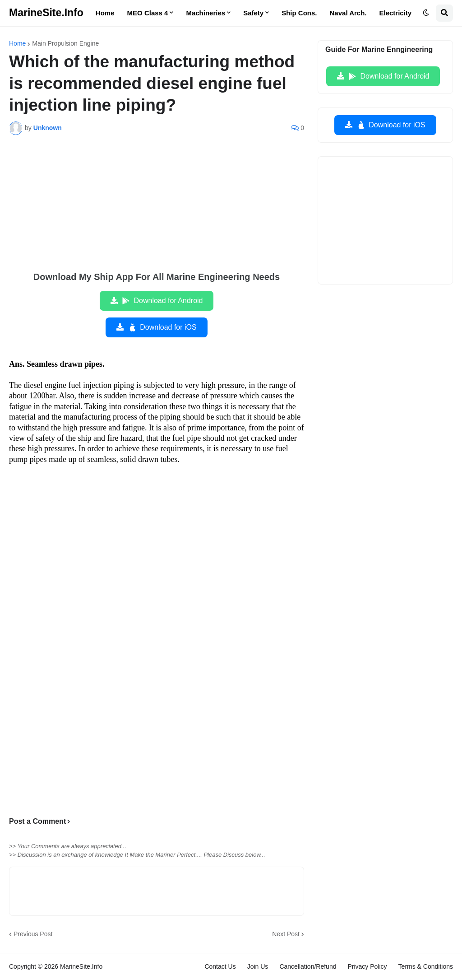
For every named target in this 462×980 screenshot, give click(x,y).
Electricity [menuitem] (396, 13)
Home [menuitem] (105, 13)
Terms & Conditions (426, 966)
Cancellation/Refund (308, 966)
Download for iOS (162, 327)
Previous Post (33, 934)
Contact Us (220, 966)
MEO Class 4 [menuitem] (148, 13)
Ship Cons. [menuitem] (299, 13)
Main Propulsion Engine (65, 43)
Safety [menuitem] (253, 13)
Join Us (258, 966)
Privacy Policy (367, 966)
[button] (426, 13)
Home (17, 43)
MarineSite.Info (46, 13)
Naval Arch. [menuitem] (348, 13)
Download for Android (162, 301)
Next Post (286, 934)
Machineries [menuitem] (206, 13)
